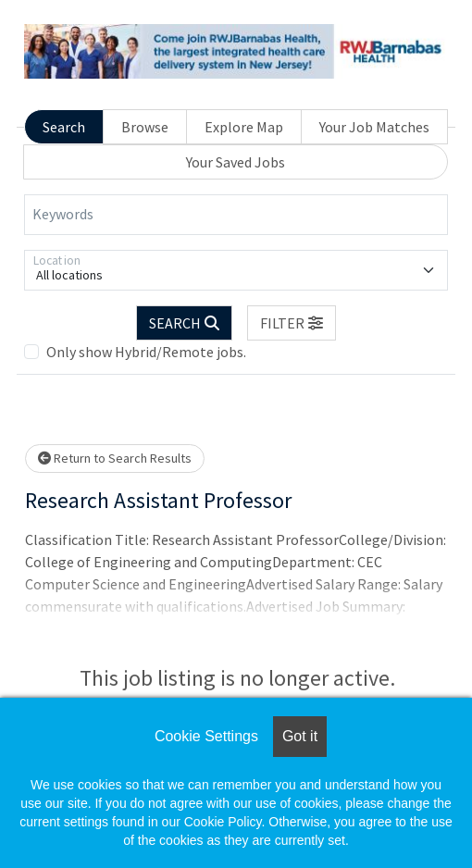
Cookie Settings (206, 736)
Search (64, 127)
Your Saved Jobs (236, 162)
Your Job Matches (374, 127)
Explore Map (244, 127)
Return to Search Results (115, 458)
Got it (300, 736)
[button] (292, 323)
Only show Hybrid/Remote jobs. (146, 352)
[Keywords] (236, 215)
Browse (145, 127)
